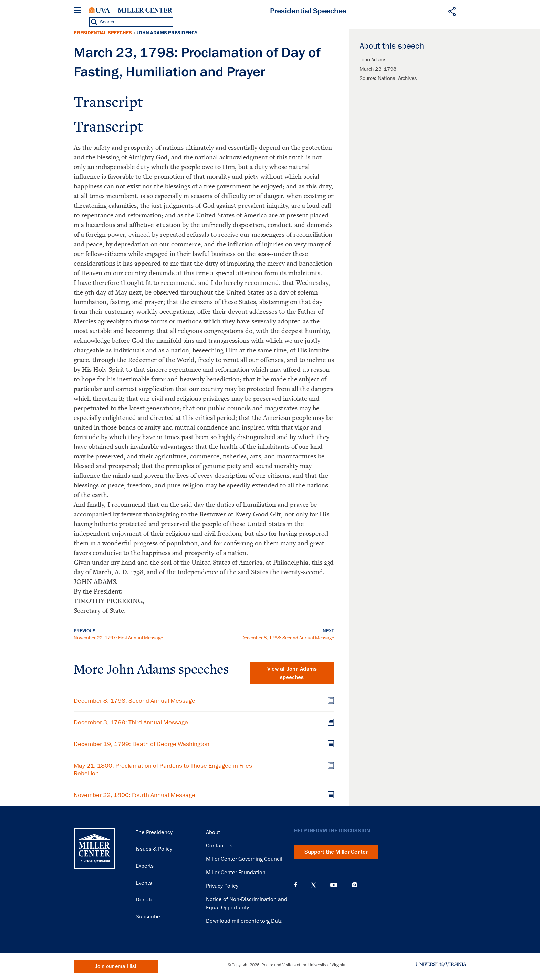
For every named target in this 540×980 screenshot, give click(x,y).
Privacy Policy (222, 886)
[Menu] (79, 11)
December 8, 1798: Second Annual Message (288, 638)
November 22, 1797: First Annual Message (118, 638)
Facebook (295, 885)
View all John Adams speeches (292, 673)
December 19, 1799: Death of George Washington (142, 744)
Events (144, 883)
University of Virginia (100, 10)
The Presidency (154, 832)
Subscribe (148, 917)
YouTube (334, 885)
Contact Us (219, 846)
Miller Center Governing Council (244, 859)
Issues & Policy (154, 849)
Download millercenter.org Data (244, 921)
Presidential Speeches (103, 33)
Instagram (355, 885)
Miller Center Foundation (236, 873)
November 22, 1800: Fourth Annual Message (134, 795)
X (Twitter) (314, 885)
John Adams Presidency (167, 33)
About (213, 832)
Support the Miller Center (336, 852)
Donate (145, 900)
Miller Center (145, 10)
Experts (145, 866)
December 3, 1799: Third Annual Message (131, 722)
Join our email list (116, 966)
